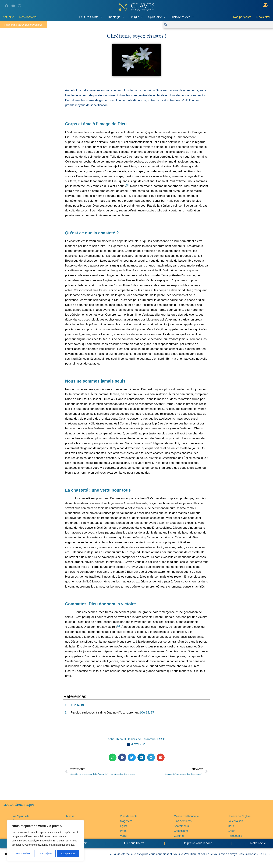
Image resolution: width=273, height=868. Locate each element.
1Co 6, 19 (77, 705)
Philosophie (235, 836)
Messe (70, 816)
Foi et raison (235, 821)
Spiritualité (157, 17)
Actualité (8, 17)
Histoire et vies (182, 17)
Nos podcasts (242, 17)
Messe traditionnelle (186, 816)
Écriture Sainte (91, 17)
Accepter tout (68, 853)
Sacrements (181, 826)
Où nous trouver (135, 843)
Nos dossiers (28, 17)
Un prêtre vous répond (197, 843)
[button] (127, 186)
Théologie (116, 17)
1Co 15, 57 (147, 713)
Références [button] (75, 696)
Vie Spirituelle (21, 816)
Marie (231, 826)
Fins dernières (183, 821)
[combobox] (220, 25)
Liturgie (136, 17)
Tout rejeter (46, 853)
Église (124, 826)
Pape (123, 831)
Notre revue (258, 843)
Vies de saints (129, 816)
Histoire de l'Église (239, 816)
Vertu (123, 836)
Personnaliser (23, 853)
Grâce (231, 831)
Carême (179, 836)
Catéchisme (181, 831)
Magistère (126, 821)
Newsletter (263, 17)
